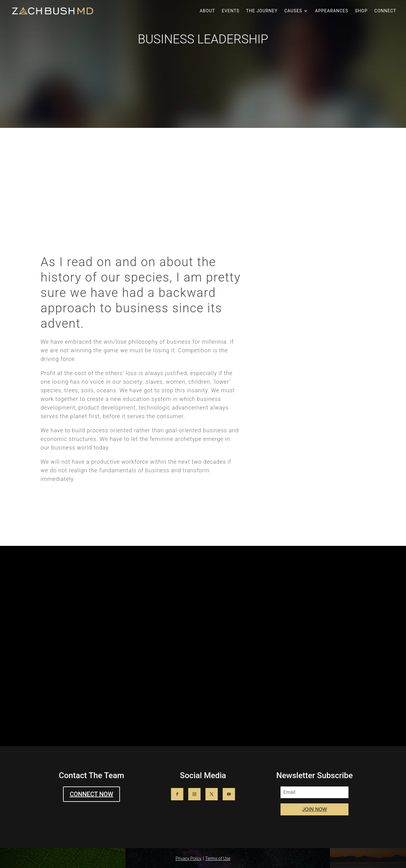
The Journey (262, 11)
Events (231, 11)
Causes (293, 11)
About (207, 11)
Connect (385, 11)
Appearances (332, 11)
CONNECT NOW (92, 794)
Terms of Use (218, 858)
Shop (361, 11)
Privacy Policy (189, 858)
